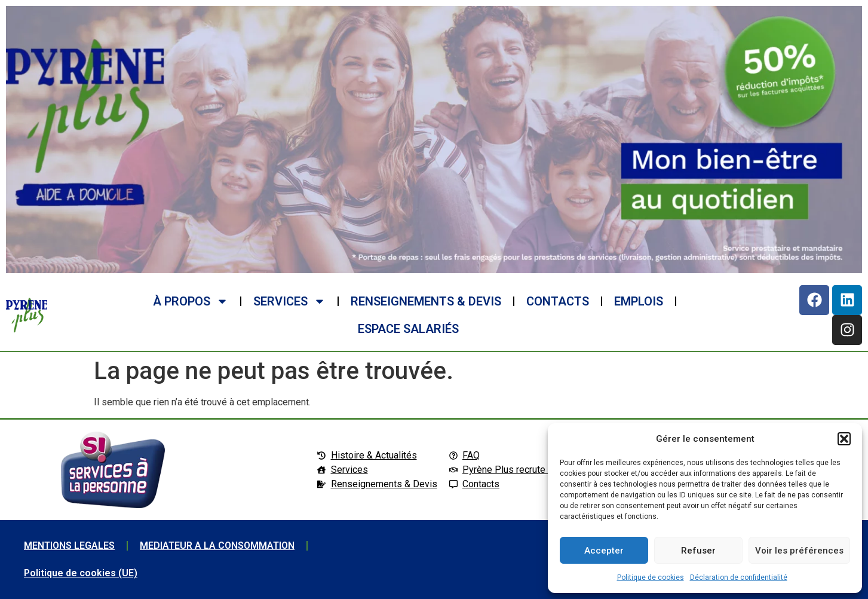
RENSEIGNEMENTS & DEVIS (426, 301)
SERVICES (289, 301)
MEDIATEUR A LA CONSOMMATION (217, 545)
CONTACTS (558, 301)
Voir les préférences (799, 551)
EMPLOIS (639, 301)
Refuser (698, 551)
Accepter (604, 551)
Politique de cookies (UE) (81, 573)
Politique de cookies (651, 577)
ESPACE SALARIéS (408, 329)
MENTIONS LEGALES (69, 545)
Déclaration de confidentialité (739, 577)
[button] (844, 439)
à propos (191, 301)
